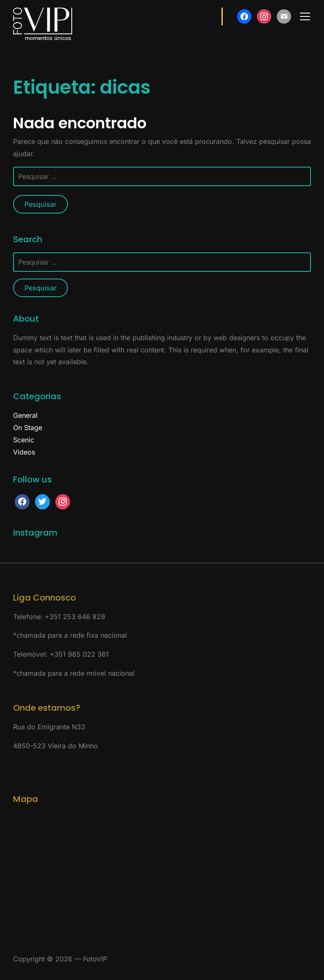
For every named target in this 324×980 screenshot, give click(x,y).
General (25, 415)
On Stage (28, 428)
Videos (24, 452)
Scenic (24, 440)
